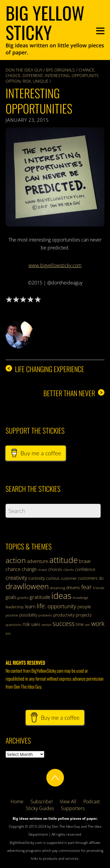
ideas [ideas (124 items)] (61, 596)
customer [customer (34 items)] (69, 578)
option (13, 81)
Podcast (92, 802)
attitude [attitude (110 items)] (64, 560)
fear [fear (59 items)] (87, 587)
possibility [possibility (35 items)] (28, 615)
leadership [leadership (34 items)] (15, 607)
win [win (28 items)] (88, 625)
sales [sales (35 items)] (36, 624)
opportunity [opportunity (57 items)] (62, 606)
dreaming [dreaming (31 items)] (57, 588)
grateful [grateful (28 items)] (23, 598)
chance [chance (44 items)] (13, 569)
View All (68, 802)
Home (17, 802)
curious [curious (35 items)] (53, 578)
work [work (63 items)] (98, 624)
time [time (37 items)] (80, 624)
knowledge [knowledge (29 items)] (81, 598)
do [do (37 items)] (101, 578)
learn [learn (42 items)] (30, 607)
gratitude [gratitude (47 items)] (40, 597)
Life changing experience (45, 369)
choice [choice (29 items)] (42, 570)
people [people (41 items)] (84, 607)
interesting (57, 75)
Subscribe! (42, 802)
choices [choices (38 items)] (55, 569)
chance (87, 70)
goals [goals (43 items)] (11, 597)
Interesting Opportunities (39, 101)
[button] (55, 177)
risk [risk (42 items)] (26, 624)
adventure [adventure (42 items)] (38, 561)
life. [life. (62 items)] (42, 606)
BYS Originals (60, 70)
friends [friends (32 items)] (99, 588)
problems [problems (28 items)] (45, 615)
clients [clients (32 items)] (69, 570)
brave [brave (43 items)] (85, 561)
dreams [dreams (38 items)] (73, 588)
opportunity (85, 75)
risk (27, 81)
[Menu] (100, 30)
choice (13, 75)
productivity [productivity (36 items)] (64, 615)
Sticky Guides (40, 808)
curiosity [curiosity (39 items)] (37, 578)
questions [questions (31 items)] (13, 625)
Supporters (73, 808)
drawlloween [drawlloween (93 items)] (27, 586)
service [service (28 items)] (46, 625)
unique (41, 81)
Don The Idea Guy (24, 70)
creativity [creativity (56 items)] (16, 578)
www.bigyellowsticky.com (55, 265)
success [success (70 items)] (64, 623)
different (33, 75)
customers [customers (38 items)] (88, 578)
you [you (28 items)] (8, 633)
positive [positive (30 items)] (12, 615)
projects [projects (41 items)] (84, 615)
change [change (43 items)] (29, 569)
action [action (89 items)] (16, 560)
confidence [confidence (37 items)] (85, 569)
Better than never (74, 393)
